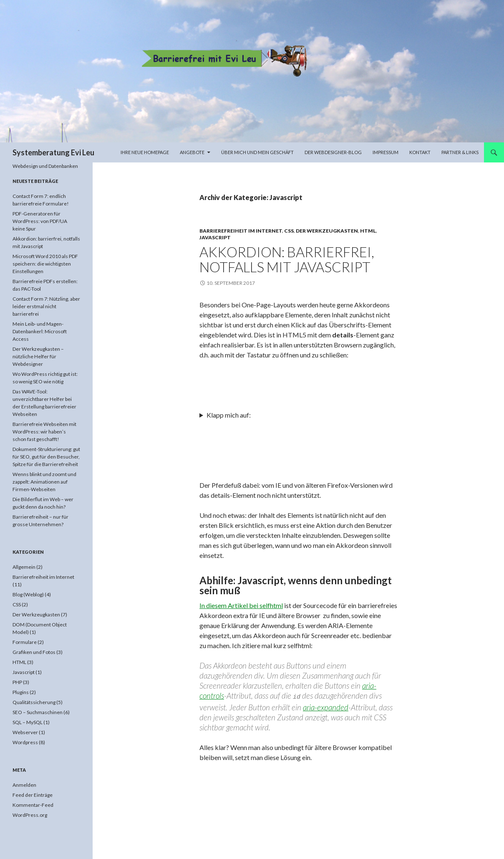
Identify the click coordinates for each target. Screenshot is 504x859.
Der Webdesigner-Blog (333, 152)
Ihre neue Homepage (145, 152)
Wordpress (25, 742)
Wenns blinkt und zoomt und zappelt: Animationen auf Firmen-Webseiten (44, 482)
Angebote (192, 152)
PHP (17, 682)
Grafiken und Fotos (34, 652)
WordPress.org (30, 815)
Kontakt (420, 152)
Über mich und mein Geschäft (257, 152)
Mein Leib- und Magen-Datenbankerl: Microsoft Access (40, 331)
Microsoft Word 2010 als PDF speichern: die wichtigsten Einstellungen (45, 264)
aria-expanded (326, 706)
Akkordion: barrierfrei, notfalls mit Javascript (287, 259)
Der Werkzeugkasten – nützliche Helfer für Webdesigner (38, 356)
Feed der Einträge (33, 795)
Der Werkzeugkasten (327, 231)
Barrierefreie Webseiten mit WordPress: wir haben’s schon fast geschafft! (44, 432)
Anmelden (24, 785)
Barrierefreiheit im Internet (241, 231)
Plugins (21, 692)
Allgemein (24, 567)
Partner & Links (460, 152)
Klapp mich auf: (229, 415)
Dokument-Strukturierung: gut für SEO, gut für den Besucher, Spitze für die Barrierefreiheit (46, 457)
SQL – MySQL (28, 722)
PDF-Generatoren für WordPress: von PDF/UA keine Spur (40, 221)
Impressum (386, 152)
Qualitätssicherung (34, 702)
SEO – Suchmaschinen (38, 712)
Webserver (25, 732)
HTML (368, 231)
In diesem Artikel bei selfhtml (241, 605)
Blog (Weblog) (28, 594)
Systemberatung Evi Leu (53, 152)
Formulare (25, 642)
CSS (289, 231)
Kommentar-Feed (33, 805)
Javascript (215, 237)
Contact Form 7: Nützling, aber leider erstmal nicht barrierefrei (46, 306)
